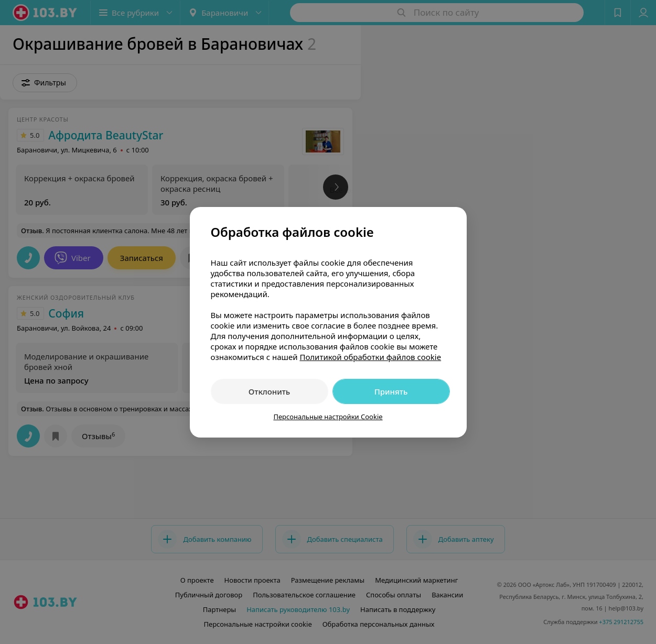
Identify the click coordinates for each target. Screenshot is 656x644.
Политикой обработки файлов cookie (370, 357)
